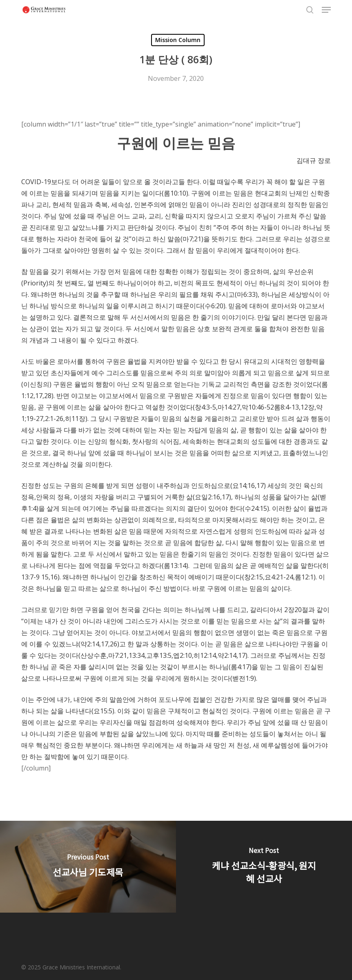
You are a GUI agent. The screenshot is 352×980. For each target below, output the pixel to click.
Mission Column (178, 40)
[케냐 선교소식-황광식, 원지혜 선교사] (264, 867)
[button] (326, 10)
